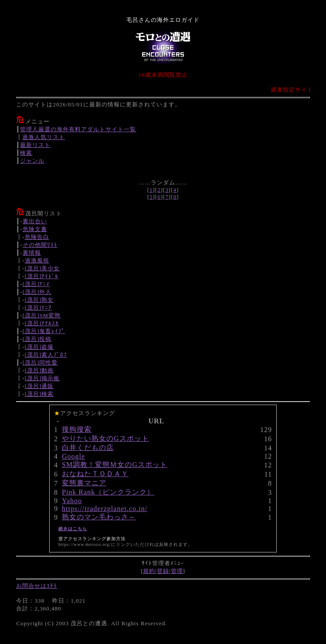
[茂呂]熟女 (39, 300)
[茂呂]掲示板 (42, 378)
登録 (163, 571)
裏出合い (35, 221)
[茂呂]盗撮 (39, 347)
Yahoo (72, 501)
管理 (177, 571)
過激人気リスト (44, 137)
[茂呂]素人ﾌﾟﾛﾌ (46, 355)
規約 (149, 571)
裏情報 (32, 253)
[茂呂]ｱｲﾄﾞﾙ (42, 276)
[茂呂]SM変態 (42, 315)
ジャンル (32, 161)
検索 (26, 153)
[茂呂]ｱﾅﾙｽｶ (42, 323)
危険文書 (35, 229)
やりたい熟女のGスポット (105, 438)
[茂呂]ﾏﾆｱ (39, 308)
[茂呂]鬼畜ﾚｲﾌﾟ (44, 331)
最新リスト (35, 145)
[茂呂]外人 (37, 292)
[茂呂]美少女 (42, 268)
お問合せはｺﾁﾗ (37, 586)
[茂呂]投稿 (37, 339)
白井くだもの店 (88, 448)
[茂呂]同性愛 (40, 363)
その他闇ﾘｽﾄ (40, 245)
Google (73, 456)
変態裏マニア (84, 483)
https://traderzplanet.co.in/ (105, 509)
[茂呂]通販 (39, 386)
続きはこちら (73, 529)
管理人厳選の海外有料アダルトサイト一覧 (78, 129)
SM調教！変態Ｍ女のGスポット (115, 465)
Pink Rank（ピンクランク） (108, 492)
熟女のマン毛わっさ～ (99, 517)
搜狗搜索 (77, 429)
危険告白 (37, 237)
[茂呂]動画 (39, 370)
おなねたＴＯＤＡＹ (95, 474)
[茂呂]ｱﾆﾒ (36, 284)
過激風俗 (37, 261)
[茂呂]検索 (39, 394)
